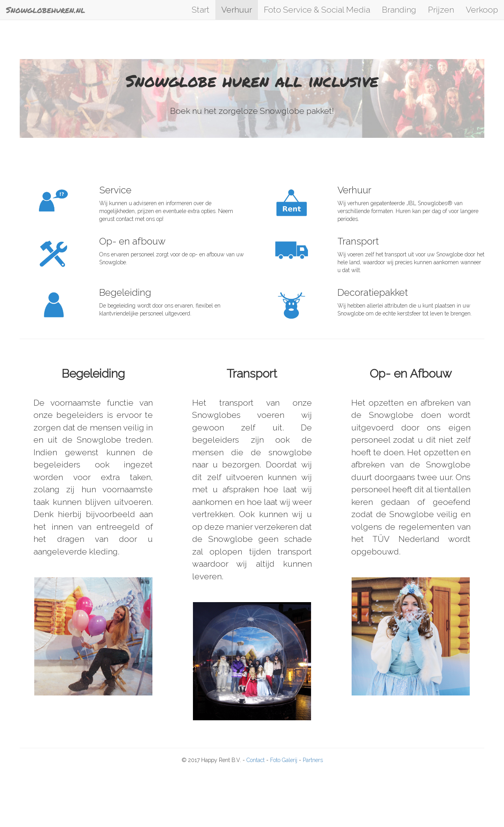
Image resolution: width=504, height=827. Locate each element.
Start (201, 10)
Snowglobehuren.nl (45, 10)
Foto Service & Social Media (317, 10)
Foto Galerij (284, 760)
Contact (256, 760)
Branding (399, 10)
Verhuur (237, 10)
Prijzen (441, 10)
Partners (313, 760)
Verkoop (482, 10)
